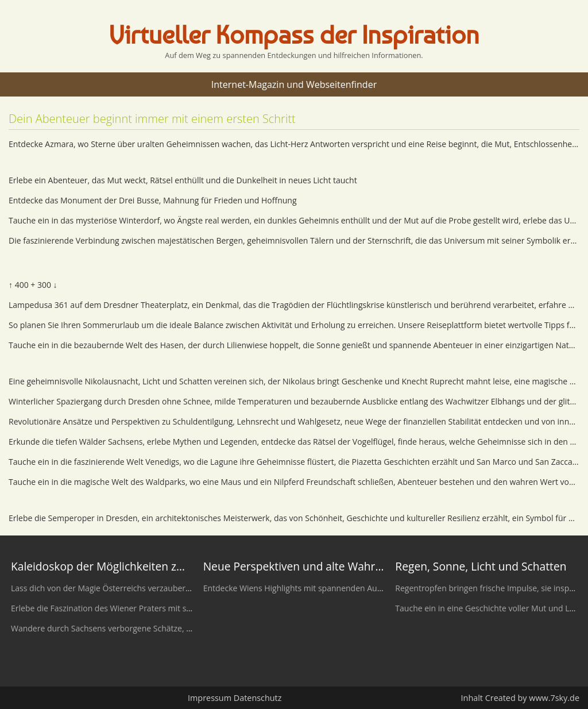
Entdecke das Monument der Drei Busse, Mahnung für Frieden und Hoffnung (153, 200)
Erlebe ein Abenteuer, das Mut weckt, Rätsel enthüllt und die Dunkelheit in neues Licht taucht (183, 180)
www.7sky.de (554, 698)
